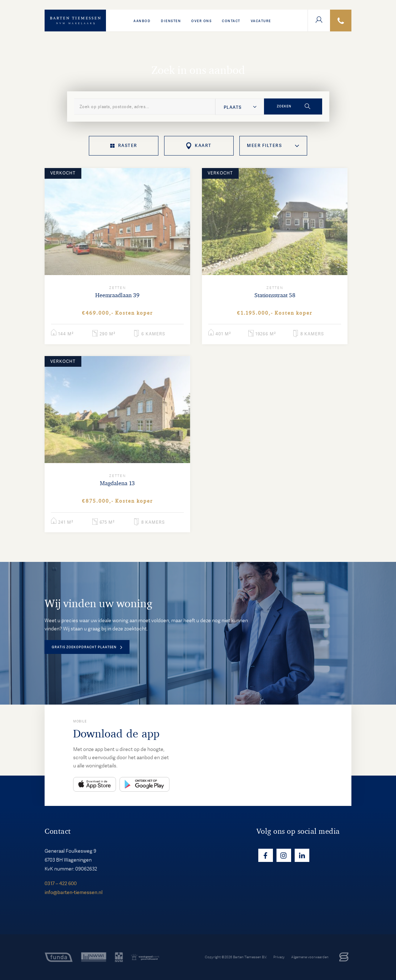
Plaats (233, 107)
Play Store (145, 784)
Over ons (201, 21)
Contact (231, 21)
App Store (95, 784)
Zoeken (284, 106)
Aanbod (142, 21)
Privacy (279, 957)
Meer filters (264, 146)
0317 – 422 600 (61, 883)
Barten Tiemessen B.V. (250, 957)
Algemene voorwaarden (310, 957)
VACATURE (261, 21)
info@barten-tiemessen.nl (73, 892)
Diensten (171, 21)
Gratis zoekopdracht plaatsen (84, 647)
